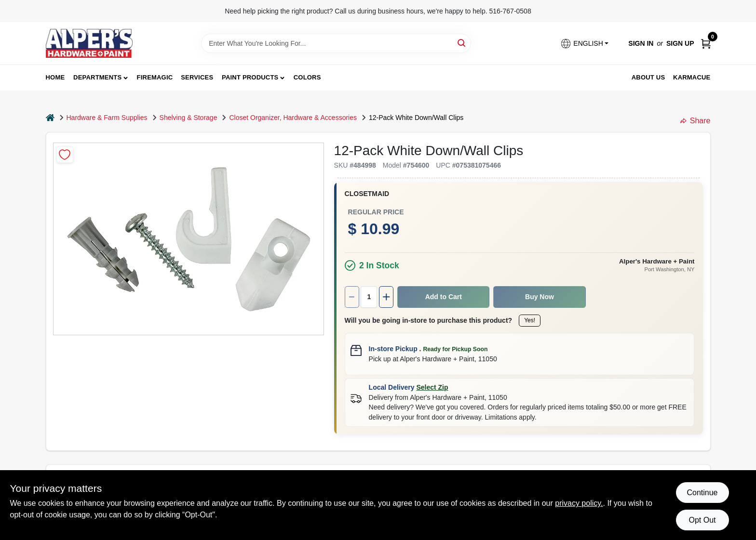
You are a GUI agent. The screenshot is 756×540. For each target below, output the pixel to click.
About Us (648, 77)
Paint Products (250, 77)
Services (197, 77)
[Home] (50, 118)
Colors (307, 77)
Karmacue (692, 77)
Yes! (530, 320)
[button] (584, 44)
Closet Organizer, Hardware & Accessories (293, 118)
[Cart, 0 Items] (706, 44)
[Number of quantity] (369, 297)
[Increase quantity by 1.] (386, 297)
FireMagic (155, 77)
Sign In (641, 43)
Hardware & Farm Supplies (107, 118)
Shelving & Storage (189, 118)
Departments (97, 77)
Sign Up (680, 43)
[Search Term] (336, 43)
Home (55, 77)
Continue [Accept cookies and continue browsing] (702, 493)
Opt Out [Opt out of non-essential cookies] (702, 520)
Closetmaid (367, 194)
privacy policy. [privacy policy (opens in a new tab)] (579, 503)
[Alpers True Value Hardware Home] (89, 43)
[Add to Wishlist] (65, 154)
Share (695, 121)
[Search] (462, 43)
